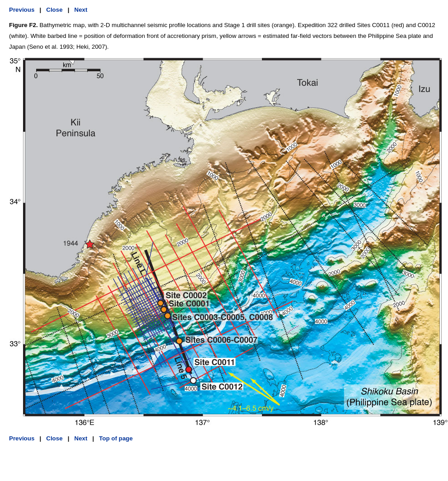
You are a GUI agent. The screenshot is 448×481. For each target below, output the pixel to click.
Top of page (116, 438)
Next (81, 10)
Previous (22, 10)
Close (54, 10)
